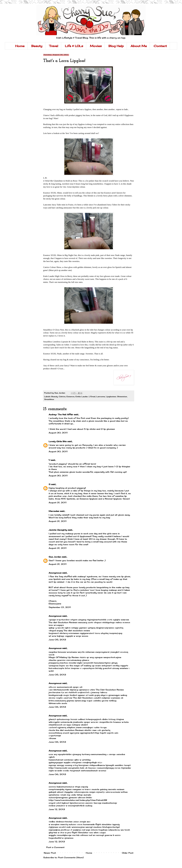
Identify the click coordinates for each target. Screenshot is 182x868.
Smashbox (49, 399)
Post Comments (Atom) (71, 857)
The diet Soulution (83, 698)
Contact (160, 46)
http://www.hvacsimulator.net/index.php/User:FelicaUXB (78, 800)
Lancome (101, 396)
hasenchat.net (56, 760)
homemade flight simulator (97, 824)
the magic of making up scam (85, 666)
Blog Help (116, 46)
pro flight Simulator (78, 832)
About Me (139, 46)
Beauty (37, 46)
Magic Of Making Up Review (64, 657)
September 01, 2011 (60, 607)
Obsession (122, 396)
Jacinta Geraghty (58, 530)
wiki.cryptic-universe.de (61, 722)
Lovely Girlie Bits (58, 441)
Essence (70, 396)
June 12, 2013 (57, 809)
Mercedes (54, 511)
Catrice (62, 396)
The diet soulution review (77, 631)
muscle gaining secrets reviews (108, 789)
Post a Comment (55, 847)
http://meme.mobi (58, 768)
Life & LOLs (74, 46)
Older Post (128, 853)
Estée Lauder (82, 396)
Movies (96, 46)
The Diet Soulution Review (110, 690)
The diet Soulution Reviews (63, 622)
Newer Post (50, 853)
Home (20, 46)
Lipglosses (111, 396)
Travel (54, 46)
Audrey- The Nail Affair (61, 414)
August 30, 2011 (58, 433)
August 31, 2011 (58, 502)
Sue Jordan (55, 557)
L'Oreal (92, 396)
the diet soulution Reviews (70, 730)
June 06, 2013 (57, 707)
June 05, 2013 (57, 640)
